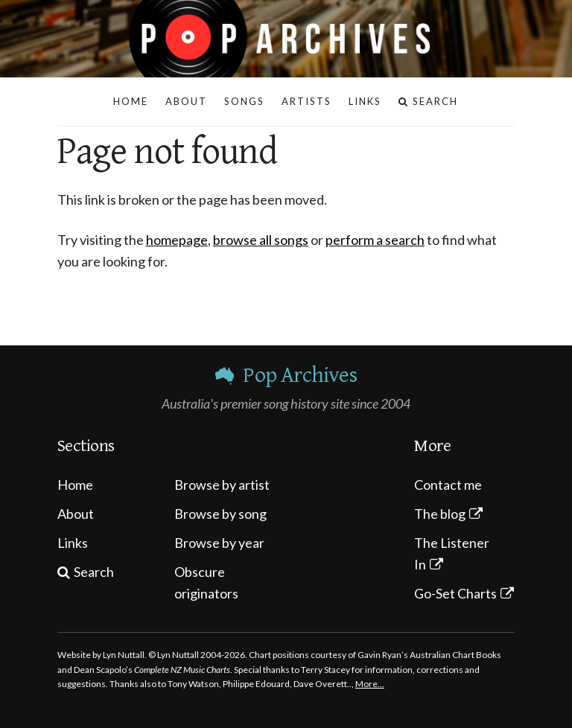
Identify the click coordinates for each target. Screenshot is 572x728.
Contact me (448, 485)
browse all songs (261, 240)
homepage (177, 240)
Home (75, 485)
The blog (440, 514)
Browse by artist (222, 485)
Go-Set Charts (455, 593)
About (76, 514)
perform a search (375, 240)
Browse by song (220, 514)
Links (73, 543)
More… (370, 684)
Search (94, 572)
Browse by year (219, 543)
